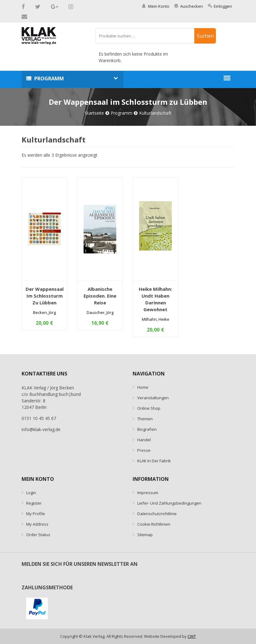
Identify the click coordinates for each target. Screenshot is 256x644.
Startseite (94, 113)
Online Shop (149, 408)
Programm (49, 78)
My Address (37, 524)
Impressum (148, 493)
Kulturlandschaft (155, 113)
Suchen (205, 36)
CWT (192, 636)
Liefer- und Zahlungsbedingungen (169, 503)
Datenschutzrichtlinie (157, 514)
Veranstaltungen (153, 398)
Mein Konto (156, 6)
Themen (145, 419)
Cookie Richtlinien (154, 524)
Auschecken (189, 6)
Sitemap (145, 535)
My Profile (36, 514)
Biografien (147, 429)
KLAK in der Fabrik (154, 461)
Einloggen (220, 6)
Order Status (38, 535)
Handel (144, 440)
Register (34, 503)
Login (31, 493)
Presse (144, 450)
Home (143, 387)
